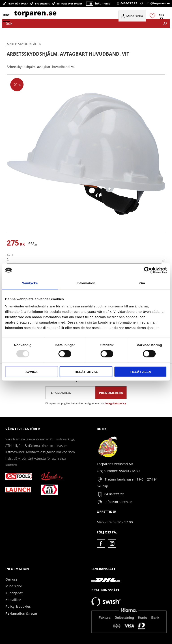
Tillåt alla (141, 371)
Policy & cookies (18, 606)
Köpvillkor (13, 600)
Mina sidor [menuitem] (135, 16)
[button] (7, 21)
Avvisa (31, 371)
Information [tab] (86, 283)
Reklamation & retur (21, 613)
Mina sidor (14, 586)
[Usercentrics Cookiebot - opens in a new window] (147, 270)
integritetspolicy (116, 403)
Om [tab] (142, 283)
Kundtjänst (14, 593)
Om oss (11, 579)
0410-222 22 (129, 3)
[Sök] (165, 24)
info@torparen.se (157, 3)
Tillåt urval (86, 371)
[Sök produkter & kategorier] (81, 24)
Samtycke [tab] (30, 283)
